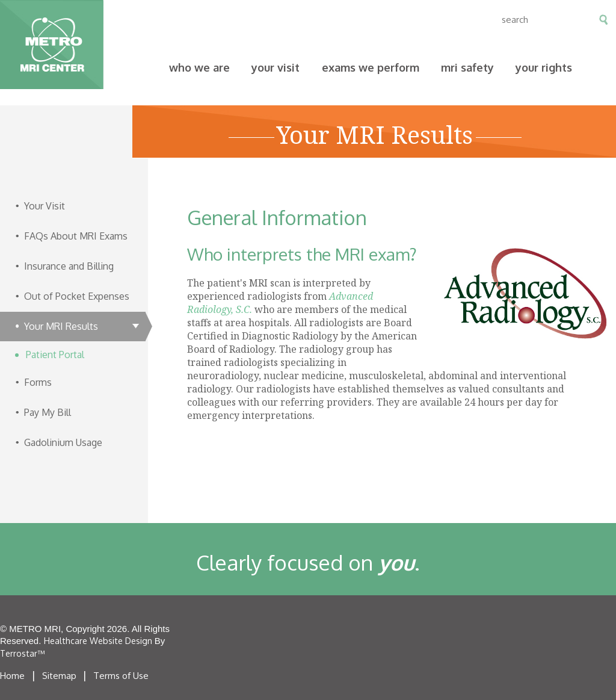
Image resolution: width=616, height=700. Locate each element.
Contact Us (309, 20)
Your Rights (544, 67)
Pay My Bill (166, 20)
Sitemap (59, 676)
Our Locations (237, 20)
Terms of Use (121, 676)
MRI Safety (467, 67)
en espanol (452, 20)
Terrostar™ (22, 653)
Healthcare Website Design (98, 641)
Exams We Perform (371, 67)
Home (12, 676)
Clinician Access (384, 20)
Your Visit (276, 67)
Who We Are (199, 67)
